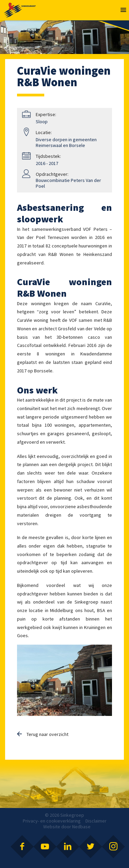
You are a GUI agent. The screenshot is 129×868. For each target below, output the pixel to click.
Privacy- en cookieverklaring (52, 821)
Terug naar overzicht (47, 734)
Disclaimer (96, 821)
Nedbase (81, 827)
